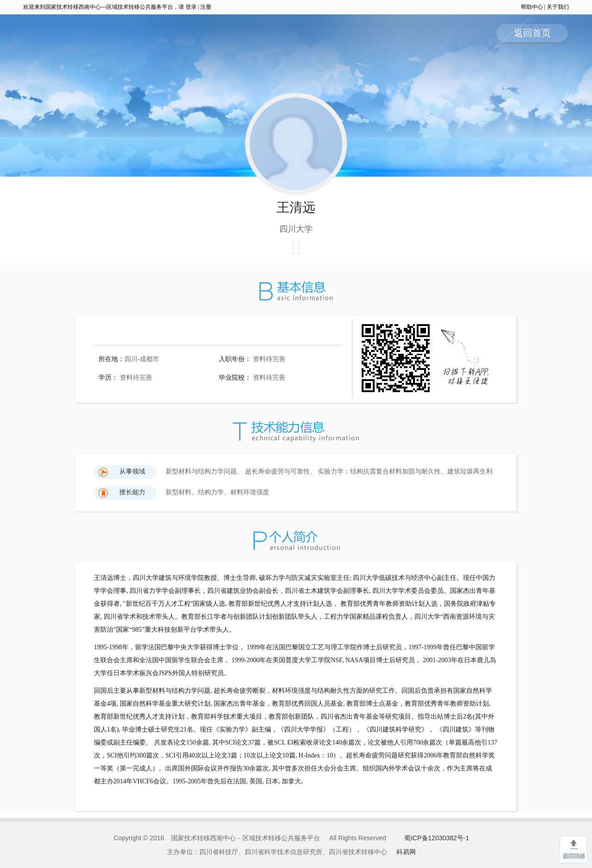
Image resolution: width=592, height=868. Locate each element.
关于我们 (558, 7)
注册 (206, 7)
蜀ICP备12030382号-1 (437, 838)
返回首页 (532, 33)
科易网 (406, 852)
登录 (191, 7)
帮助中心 (532, 7)
